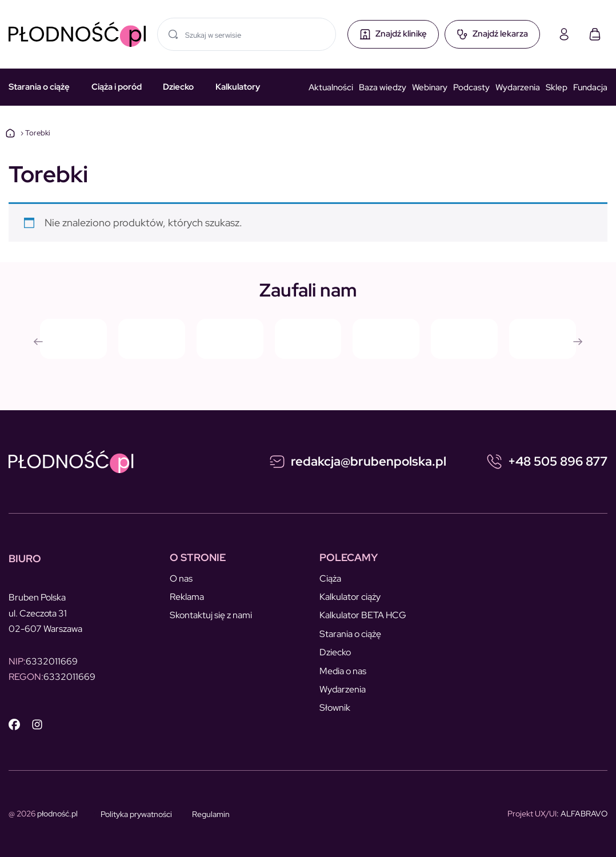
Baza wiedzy (383, 87)
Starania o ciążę (39, 87)
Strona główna (10, 133)
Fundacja (590, 87)
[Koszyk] (595, 34)
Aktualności (331, 87)
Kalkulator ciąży (350, 597)
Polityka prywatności (136, 814)
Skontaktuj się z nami (211, 615)
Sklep (557, 87)
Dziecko (178, 87)
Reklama (187, 597)
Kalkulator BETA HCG (363, 615)
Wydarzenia (518, 87)
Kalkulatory (238, 87)
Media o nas (343, 671)
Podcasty (471, 87)
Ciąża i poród (117, 87)
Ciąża (330, 578)
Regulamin (211, 814)
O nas (181, 578)
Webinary (430, 87)
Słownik (335, 708)
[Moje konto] (564, 34)
